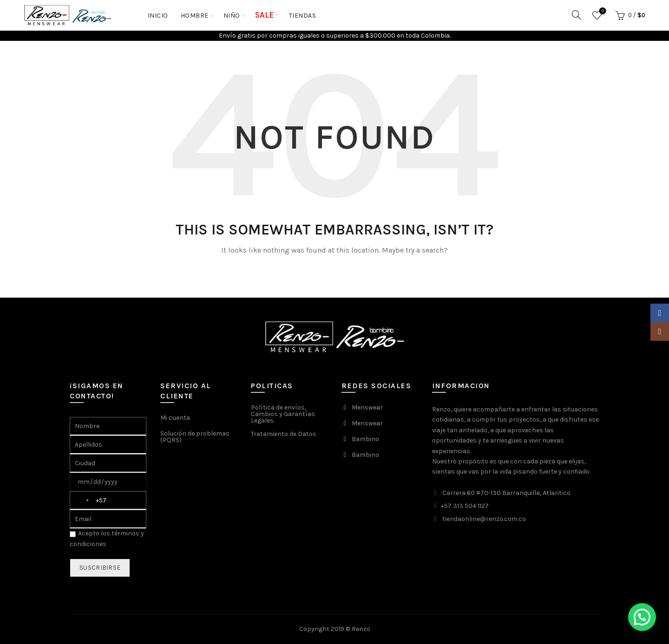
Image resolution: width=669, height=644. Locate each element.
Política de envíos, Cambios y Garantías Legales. (283, 414)
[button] (642, 617)
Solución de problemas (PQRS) (195, 437)
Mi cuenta (175, 418)
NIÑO (232, 16)
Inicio (158, 16)
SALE (265, 15)
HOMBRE (195, 16)
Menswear (367, 407)
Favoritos (602, 11)
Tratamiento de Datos (284, 434)
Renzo (361, 629)
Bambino (365, 439)
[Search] (577, 15)
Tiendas (303, 16)
